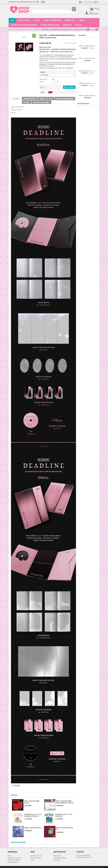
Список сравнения (13, 862)
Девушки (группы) (26, 29)
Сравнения (57, 860)
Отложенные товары (14, 860)
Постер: (43, 72)
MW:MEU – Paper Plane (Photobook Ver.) (64, 829)
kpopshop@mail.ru (86, 857)
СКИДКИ (82, 20)
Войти (9, 856)
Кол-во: (42, 82)
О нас (34, 2)
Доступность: (44, 79)
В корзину (69, 87)
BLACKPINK (37, 29)
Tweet (43, 92)
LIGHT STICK (79, 25)
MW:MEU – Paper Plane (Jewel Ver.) (33, 828)
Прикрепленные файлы (65, 99)
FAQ (97, 2)
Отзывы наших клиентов (26, 2)
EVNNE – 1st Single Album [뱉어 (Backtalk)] (32, 802)
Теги (51, 99)
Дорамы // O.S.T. (70, 20)
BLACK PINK (17, 785)
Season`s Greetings (24, 20)
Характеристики (30, 99)
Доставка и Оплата (13, 2)
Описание (16, 99)
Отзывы (27, 102)
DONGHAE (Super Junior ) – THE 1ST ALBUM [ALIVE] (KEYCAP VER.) (33, 815)
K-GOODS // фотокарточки (52, 20)
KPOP (12, 20)
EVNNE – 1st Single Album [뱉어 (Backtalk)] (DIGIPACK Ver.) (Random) (65, 802)
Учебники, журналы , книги (50, 25)
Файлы (42, 99)
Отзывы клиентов (36, 858)
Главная (11, 29)
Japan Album (67, 25)
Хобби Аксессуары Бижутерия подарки (24, 25)
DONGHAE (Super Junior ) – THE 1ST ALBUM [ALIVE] (64, 815)
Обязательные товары (42, 102)
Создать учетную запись (15, 858)
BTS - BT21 (37, 20)
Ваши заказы (57, 856)
